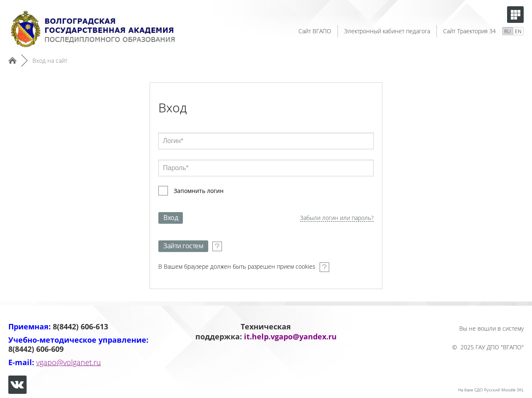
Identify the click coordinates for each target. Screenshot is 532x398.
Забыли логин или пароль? (337, 218)
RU (507, 31)
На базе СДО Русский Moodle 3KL (491, 390)
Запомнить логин (199, 191)
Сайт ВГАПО (315, 31)
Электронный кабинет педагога (387, 31)
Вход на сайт (50, 61)
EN (518, 31)
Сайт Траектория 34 (469, 31)
